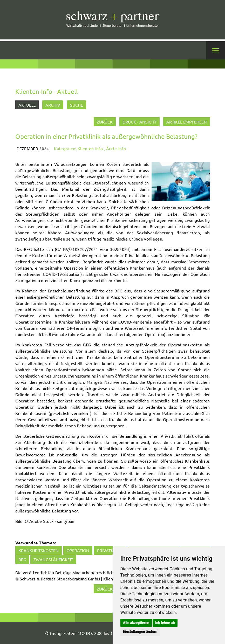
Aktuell (27, 105)
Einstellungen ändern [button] (140, 632)
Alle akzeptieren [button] (136, 623)
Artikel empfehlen (187, 122)
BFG (22, 559)
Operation (78, 550)
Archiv (53, 105)
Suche (77, 105)
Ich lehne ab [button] (165, 623)
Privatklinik (110, 550)
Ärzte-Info (116, 148)
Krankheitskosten (39, 550)
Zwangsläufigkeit (53, 559)
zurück (105, 122)
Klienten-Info (90, 148)
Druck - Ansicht (139, 122)
